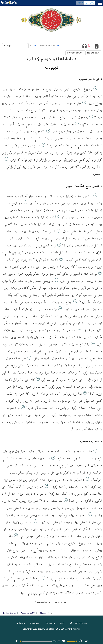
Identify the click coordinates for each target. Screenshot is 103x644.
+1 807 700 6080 (78, 623)
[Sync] (86, 641)
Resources (50, 623)
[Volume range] (72, 641)
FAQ (62, 623)
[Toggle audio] (85, 47)
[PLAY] (17, 641)
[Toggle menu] (99, 3)
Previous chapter (75, 53)
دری (87, 3)
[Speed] (80, 641)
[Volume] (63, 641)
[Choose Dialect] (50, 46)
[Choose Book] (15, 46)
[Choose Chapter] (33, 46)
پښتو (92, 3)
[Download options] (97, 47)
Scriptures (21, 623)
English (80, 3)
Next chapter (93, 53)
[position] (35, 641)
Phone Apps (35, 623)
